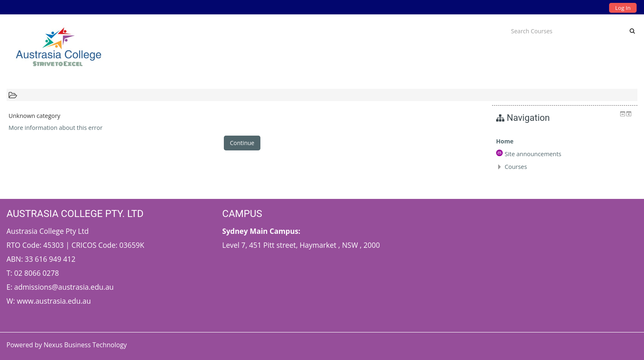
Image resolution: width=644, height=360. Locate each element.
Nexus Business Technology (86, 345)
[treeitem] (565, 141)
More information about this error (56, 128)
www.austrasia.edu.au (54, 301)
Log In (623, 8)
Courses (516, 167)
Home (505, 141)
